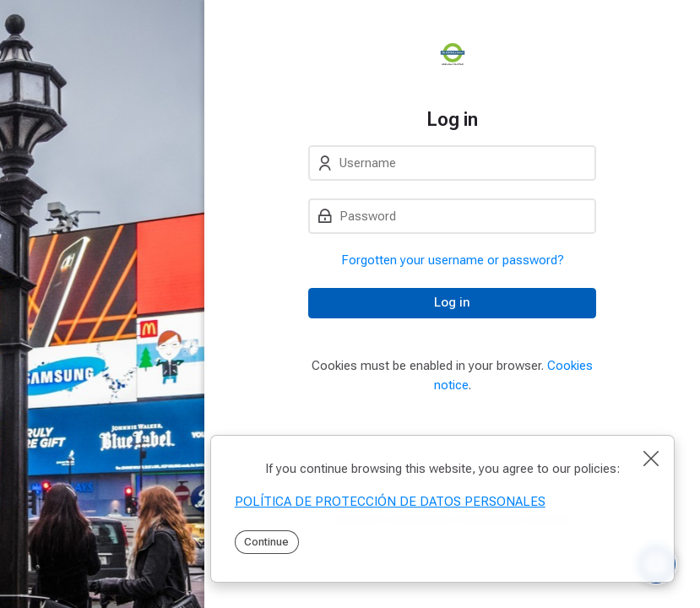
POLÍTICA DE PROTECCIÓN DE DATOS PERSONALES (390, 502)
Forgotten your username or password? (453, 260)
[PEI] (452, 54)
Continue (266, 542)
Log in (452, 302)
